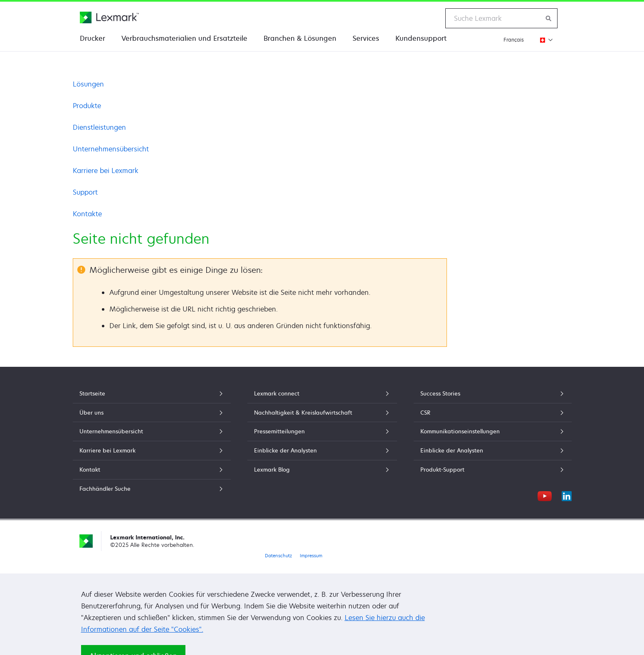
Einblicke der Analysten (322, 450)
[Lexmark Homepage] (109, 17)
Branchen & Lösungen (300, 38)
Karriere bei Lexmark (106, 171)
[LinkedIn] (567, 495)
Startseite (152, 393)
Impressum (311, 555)
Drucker (93, 38)
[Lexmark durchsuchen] (549, 18)
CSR (493, 413)
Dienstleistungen (99, 127)
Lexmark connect (322, 393)
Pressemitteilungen (322, 431)
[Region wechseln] (544, 40)
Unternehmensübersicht (111, 149)
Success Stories (493, 393)
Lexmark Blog (322, 470)
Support (85, 192)
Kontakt (152, 470)
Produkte (87, 106)
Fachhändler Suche (152, 489)
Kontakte (87, 214)
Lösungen (88, 84)
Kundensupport (421, 38)
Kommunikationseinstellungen (493, 431)
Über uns (152, 413)
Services (366, 38)
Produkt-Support (493, 470)
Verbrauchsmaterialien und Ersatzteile (184, 38)
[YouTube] (545, 495)
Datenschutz (278, 555)
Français (514, 40)
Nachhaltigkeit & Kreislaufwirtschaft (322, 413)
